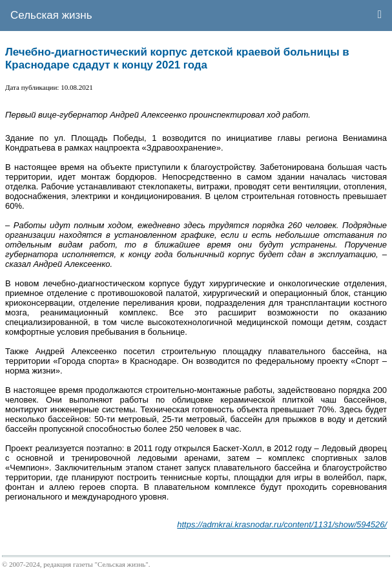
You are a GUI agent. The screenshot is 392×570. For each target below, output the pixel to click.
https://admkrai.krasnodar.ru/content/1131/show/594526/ (282, 524)
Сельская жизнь (51, 15)
